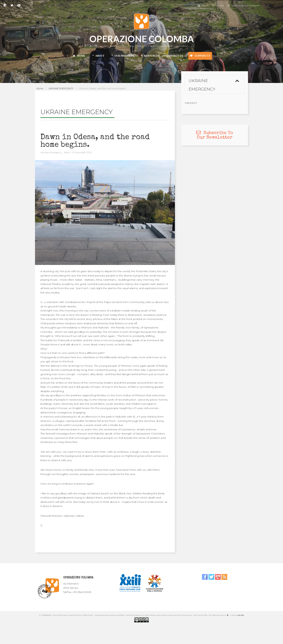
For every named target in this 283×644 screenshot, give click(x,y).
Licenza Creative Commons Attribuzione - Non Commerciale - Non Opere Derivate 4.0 (194, 615)
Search (203, 4)
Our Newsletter (215, 138)
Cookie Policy (88, 615)
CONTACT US (175, 56)
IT (269, 4)
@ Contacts (218, 4)
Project (191, 103)
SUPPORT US (200, 56)
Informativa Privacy (60, 615)
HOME (79, 56)
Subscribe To (215, 133)
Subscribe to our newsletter (244, 4)
